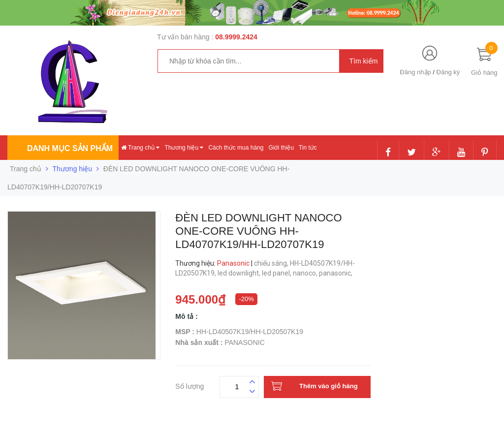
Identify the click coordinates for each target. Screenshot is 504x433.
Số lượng (189, 385)
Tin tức (308, 148)
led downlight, (240, 273)
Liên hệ (131, 173)
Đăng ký (448, 72)
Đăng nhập (415, 72)
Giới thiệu (281, 148)
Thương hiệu (184, 148)
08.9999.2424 (236, 37)
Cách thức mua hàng (236, 148)
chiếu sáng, (272, 263)
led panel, (277, 273)
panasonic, (336, 273)
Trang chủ (140, 148)
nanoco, (306, 273)
